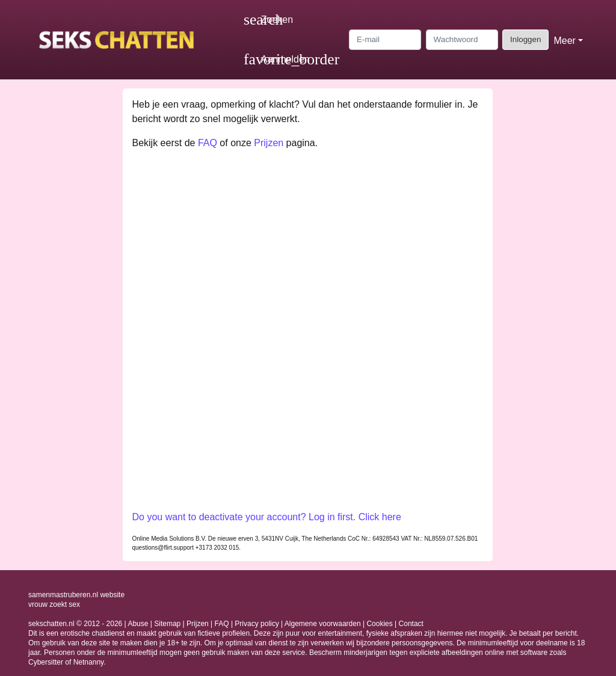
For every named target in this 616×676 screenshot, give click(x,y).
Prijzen (269, 143)
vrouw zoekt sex (54, 604)
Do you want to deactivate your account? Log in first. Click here (266, 517)
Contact (411, 624)
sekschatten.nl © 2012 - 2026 (75, 624)
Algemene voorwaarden (323, 624)
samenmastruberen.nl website (76, 595)
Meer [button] (564, 41)
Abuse (138, 624)
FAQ (208, 143)
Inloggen (525, 39)
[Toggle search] (268, 20)
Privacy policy (257, 624)
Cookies (379, 624)
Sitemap (167, 624)
